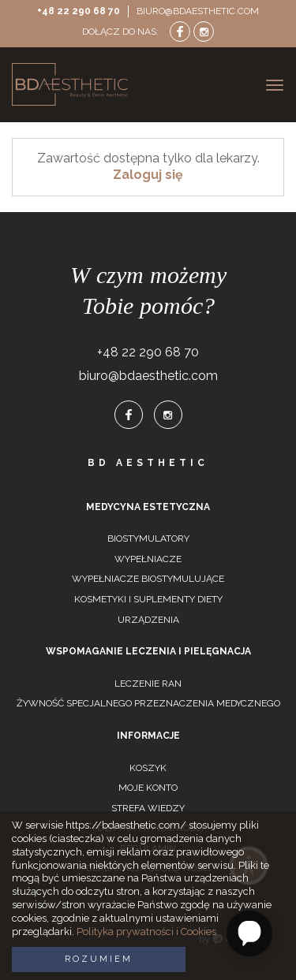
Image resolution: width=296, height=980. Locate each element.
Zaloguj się (148, 175)
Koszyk (148, 768)
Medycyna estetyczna (148, 507)
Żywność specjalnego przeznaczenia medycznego (148, 703)
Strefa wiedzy (148, 808)
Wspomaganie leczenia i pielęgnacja (148, 651)
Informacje (148, 736)
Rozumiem (99, 959)
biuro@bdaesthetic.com (198, 11)
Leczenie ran (148, 684)
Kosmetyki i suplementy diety (148, 599)
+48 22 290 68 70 (79, 11)
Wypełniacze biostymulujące (148, 579)
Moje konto (148, 788)
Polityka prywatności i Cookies (146, 932)
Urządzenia (148, 620)
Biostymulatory (148, 538)
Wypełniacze (148, 559)
